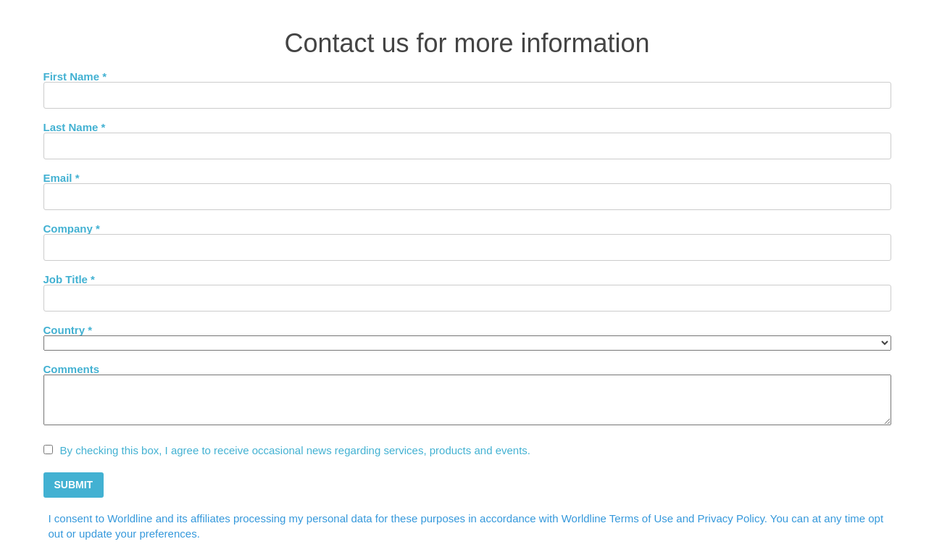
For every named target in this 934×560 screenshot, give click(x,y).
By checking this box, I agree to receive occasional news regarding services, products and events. (296, 450)
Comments (72, 369)
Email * (62, 177)
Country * (68, 330)
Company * (72, 228)
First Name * (75, 76)
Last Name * (75, 127)
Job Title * (69, 279)
